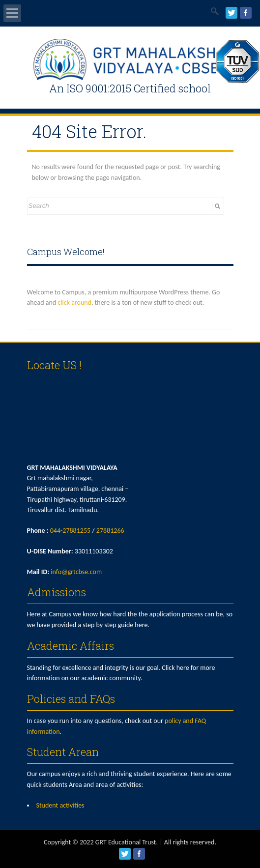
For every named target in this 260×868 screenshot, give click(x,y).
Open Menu (12, 13)
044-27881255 (70, 531)
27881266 (110, 531)
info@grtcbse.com (76, 572)
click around (74, 303)
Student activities (60, 805)
